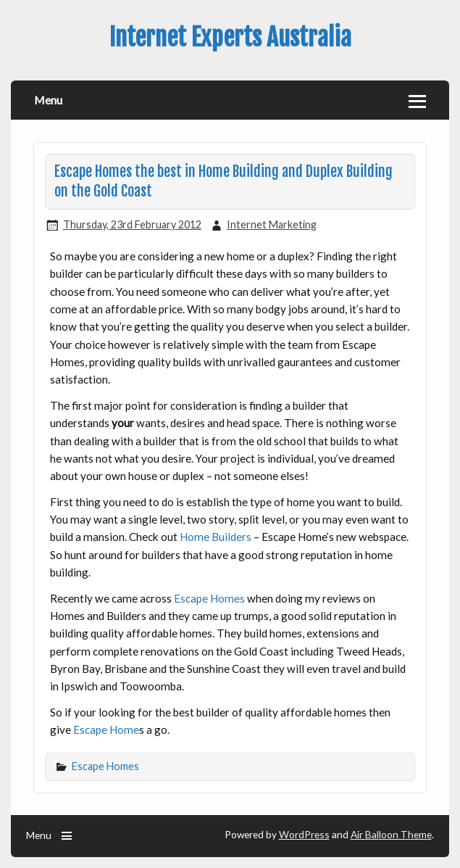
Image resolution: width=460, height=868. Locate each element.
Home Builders (216, 537)
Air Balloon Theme (391, 834)
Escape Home (106, 729)
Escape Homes (209, 598)
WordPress (304, 834)
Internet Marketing (272, 224)
